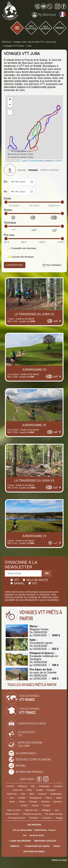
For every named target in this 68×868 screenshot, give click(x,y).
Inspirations (14, 265)
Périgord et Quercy (32, 814)
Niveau (8, 210)
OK (47, 573)
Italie (31, 794)
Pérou (22, 802)
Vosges (59, 818)
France (33, 170)
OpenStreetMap (37, 161)
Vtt (15, 580)
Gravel (18, 583)
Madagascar (36, 798)
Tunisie (35, 805)
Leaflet (24, 161)
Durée (8, 198)
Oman (12, 802)
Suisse (24, 805)
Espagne (51, 790)
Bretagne (46, 810)
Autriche (10, 786)
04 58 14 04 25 (37, 835)
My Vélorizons (44, 15)
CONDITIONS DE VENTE (37, 846)
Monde (22, 170)
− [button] (10, 105)
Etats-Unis (12, 794)
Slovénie (58, 802)
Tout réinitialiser (54, 265)
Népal (59, 798)
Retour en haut (59, 860)
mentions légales (45, 841)
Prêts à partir (50, 170)
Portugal (33, 802)
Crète (29, 790)
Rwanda (45, 802)
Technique (10, 223)
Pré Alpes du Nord (54, 814)
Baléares (23, 786)
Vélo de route (35, 580)
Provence (34, 818)
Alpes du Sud (31, 810)
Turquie (46, 805)
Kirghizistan (56, 794)
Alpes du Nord (14, 810)
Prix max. (9, 235)
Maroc (49, 798)
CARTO (59, 161)
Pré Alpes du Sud (17, 818)
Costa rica (18, 790)
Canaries (58, 786)
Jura (57, 810)
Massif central (12, 814)
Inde (23, 794)
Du (20, 182)
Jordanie (42, 794)
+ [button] (10, 100)
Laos (12, 798)
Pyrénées (47, 818)
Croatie (40, 790)
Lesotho (22, 798)
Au (20, 192)
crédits (15, 846)
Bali (33, 786)
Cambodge (44, 786)
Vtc (33, 583)
